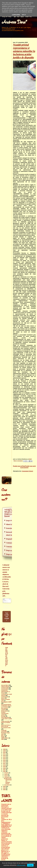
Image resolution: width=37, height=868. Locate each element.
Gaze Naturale (5, 717)
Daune (3, 698)
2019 (4, 767)
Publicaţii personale (4, 731)
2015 (4, 760)
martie (6, 774)
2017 (4, 763)
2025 (4, 790)
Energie (3, 716)
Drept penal (4, 711)
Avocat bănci (5, 685)
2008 (4, 749)
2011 (4, 754)
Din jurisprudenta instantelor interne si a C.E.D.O (6, 706)
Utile (3, 739)
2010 (4, 752)
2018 (4, 765)
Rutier (3, 737)
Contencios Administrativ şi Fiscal (6, 692)
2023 (4, 786)
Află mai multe (21, 865)
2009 (4, 751)
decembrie (7, 785)
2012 (4, 755)
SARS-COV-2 (5, 738)
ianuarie (7, 773)
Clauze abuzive (5, 686)
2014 (4, 759)
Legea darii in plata (7, 719)
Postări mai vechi (30, 466)
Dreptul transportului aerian (5, 713)
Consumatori (5, 689)
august (6, 776)
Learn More (16, 15)
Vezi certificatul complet (7, 617)
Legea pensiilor (6, 721)
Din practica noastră (5, 709)
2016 (4, 762)
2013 (4, 757)
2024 (4, 788)
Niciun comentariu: (18, 461)
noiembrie (7, 777)
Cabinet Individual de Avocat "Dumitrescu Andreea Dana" (7, 657)
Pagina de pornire (24, 467)
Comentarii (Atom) (27, 471)
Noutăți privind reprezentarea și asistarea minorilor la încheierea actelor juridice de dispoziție (24, 51)
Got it (24, 15)
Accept (30, 865)
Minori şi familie (6, 722)
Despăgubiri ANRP (6, 702)
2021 (4, 770)
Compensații (5, 688)
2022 (4, 771)
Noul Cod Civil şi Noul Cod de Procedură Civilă (6, 726)
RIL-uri (3, 735)
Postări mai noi (18, 466)
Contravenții (5, 697)
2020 (4, 768)
